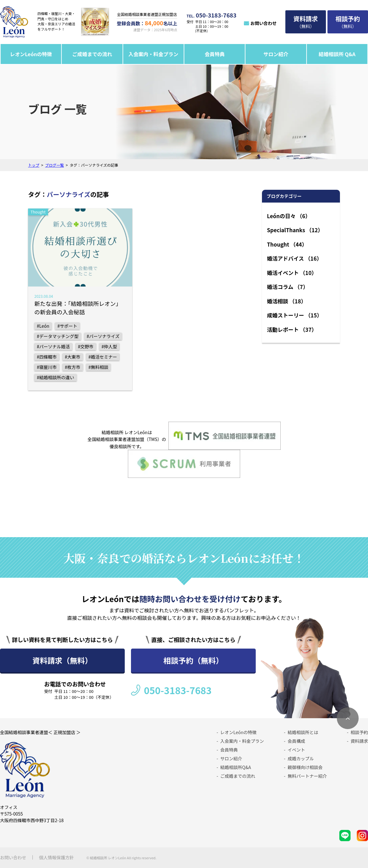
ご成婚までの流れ (92, 54)
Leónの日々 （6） (289, 216)
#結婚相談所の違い (56, 377)
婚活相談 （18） (287, 301)
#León (43, 326)
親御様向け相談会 (305, 767)
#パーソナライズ (103, 336)
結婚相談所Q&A (235, 767)
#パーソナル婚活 (53, 346)
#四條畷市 (47, 357)
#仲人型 (109, 346)
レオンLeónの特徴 (31, 54)
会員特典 (215, 54)
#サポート (67, 326)
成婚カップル (301, 758)
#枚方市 (73, 367)
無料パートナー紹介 (307, 776)
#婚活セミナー (103, 357)
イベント (296, 750)
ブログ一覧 (55, 165)
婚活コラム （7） (288, 287)
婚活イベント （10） (292, 273)
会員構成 (296, 741)
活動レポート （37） (292, 329)
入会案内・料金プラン (153, 54)
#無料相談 (99, 367)
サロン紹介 (276, 54)
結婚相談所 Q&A (337, 54)
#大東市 (73, 357)
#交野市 (86, 346)
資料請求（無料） (62, 660)
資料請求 (359, 741)
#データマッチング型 (58, 336)
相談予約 (359, 732)
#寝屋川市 (47, 367)
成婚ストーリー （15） (295, 315)
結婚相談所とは (303, 732)
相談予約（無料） (193, 660)
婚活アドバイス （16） (294, 258)
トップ (34, 165)
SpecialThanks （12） (295, 230)
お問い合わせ (264, 23)
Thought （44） (287, 244)
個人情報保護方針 (56, 857)
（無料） (306, 22)
